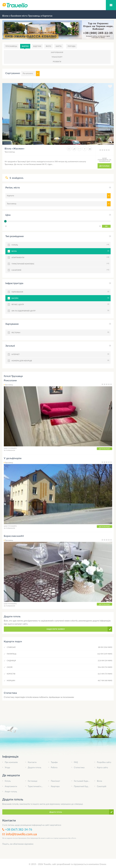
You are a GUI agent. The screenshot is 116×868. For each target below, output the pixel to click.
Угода (7, 767)
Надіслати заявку (56, 629)
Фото (48, 46)
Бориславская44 (14, 536)
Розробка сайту (104, 762)
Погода (72, 46)
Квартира (55, 786)
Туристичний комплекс (38, 786)
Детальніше (104, 166)
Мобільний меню (111, 5)
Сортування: (13, 73)
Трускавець (11, 46)
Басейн (60, 298)
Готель (8, 781)
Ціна (8, 215)
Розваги (57, 61)
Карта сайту (102, 767)
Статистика (79, 767)
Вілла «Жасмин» (15, 148)
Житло (25, 46)
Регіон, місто (13, 187)
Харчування (57, 52)
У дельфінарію (13, 458)
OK (106, 226)
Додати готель (35, 767)
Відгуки (37, 46)
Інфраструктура (14, 283)
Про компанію (11, 762)
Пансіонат (55, 781)
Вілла (60, 251)
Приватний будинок (83, 786)
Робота (54, 767)
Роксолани (10, 380)
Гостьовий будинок (83, 781)
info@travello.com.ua (21, 834)
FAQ (76, 762)
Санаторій (102, 786)
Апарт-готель (11, 792)
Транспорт (57, 57)
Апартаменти (11, 786)
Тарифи (54, 762)
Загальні (10, 346)
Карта (59, 46)
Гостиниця (32, 781)
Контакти (32, 762)
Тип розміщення (15, 236)
